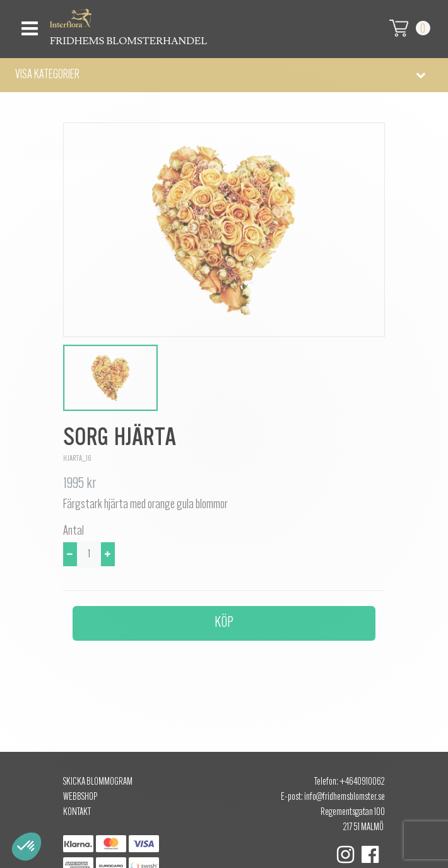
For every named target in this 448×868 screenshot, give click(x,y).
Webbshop (80, 797)
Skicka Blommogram (98, 782)
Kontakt (77, 812)
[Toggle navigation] (28, 25)
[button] (224, 75)
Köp (224, 623)
